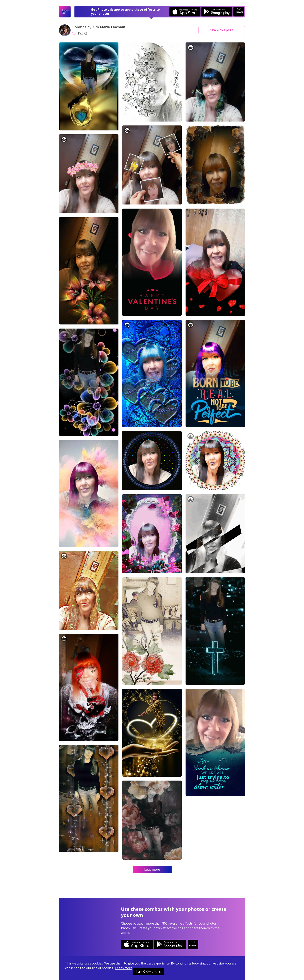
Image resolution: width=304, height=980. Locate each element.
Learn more (124, 968)
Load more (152, 870)
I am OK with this (149, 971)
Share (222, 30)
